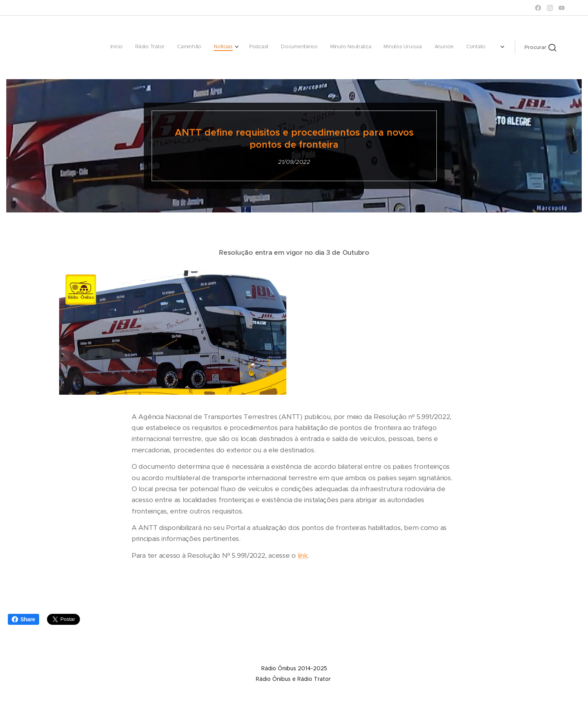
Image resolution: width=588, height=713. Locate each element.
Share (24, 619)
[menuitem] (330, 47)
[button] (540, 47)
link (302, 555)
